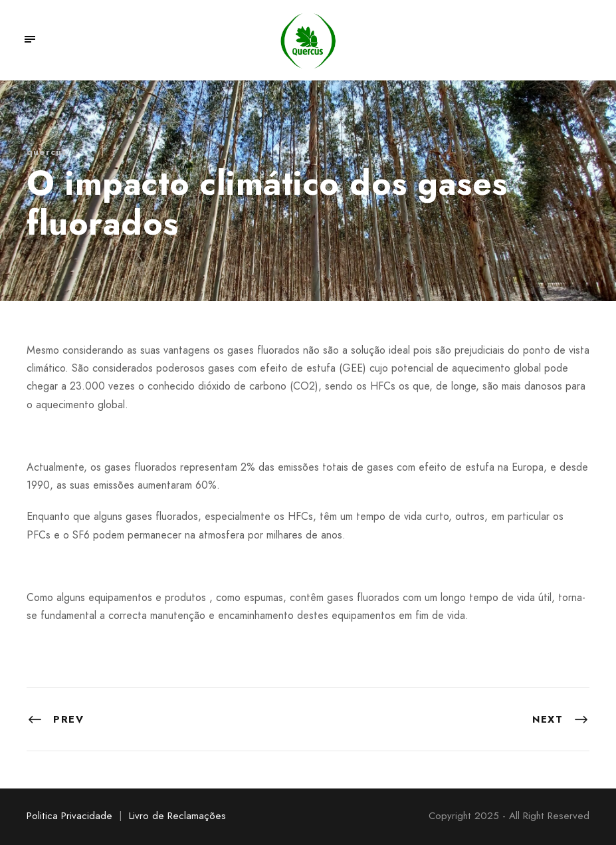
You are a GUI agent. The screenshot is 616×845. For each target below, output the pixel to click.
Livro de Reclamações (177, 816)
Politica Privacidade (69, 816)
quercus (47, 152)
